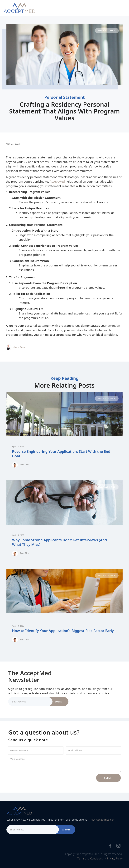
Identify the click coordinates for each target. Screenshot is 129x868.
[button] (123, 8)
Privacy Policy (115, 858)
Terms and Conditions (90, 858)
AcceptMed (58, 181)
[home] (19, 8)
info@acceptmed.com (103, 820)
